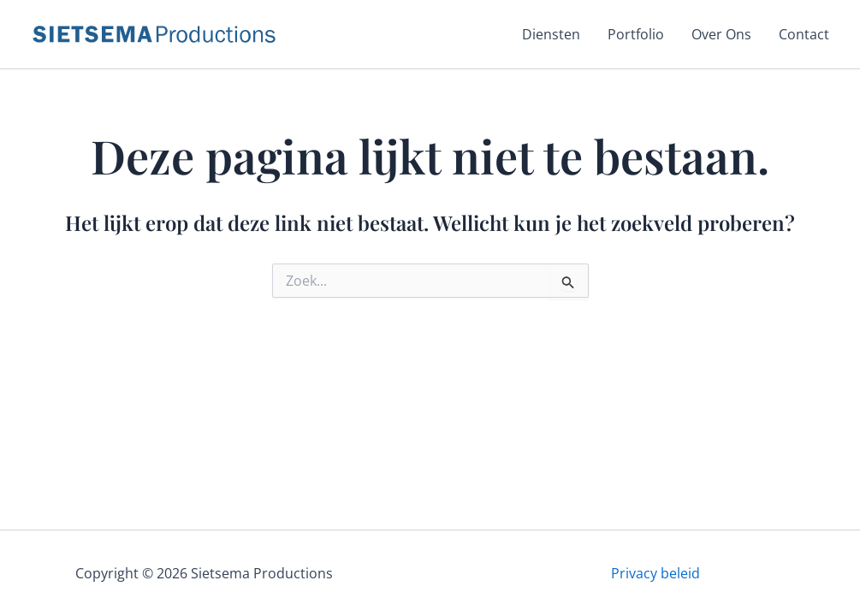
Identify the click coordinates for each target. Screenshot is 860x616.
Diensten (551, 34)
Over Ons (721, 34)
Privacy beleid (655, 573)
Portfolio (636, 34)
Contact (804, 34)
